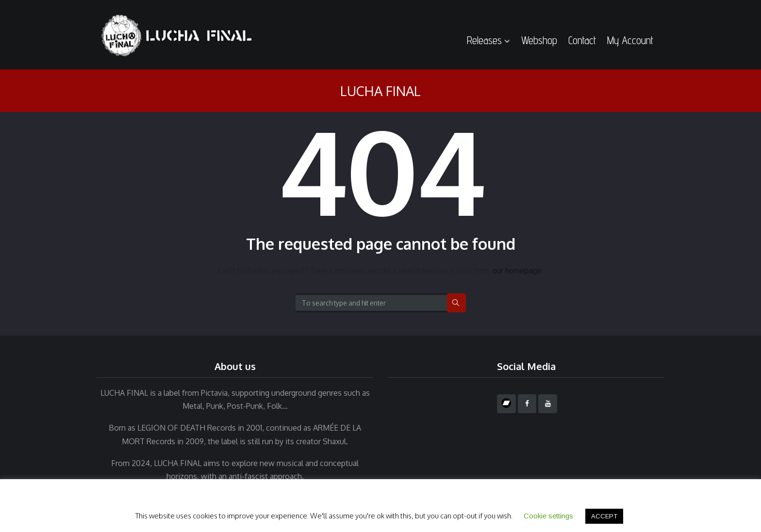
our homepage (517, 271)
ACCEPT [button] (604, 516)
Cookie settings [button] (548, 516)
